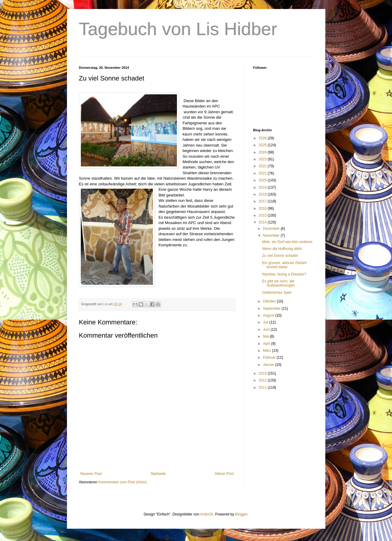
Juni (267, 330)
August (269, 315)
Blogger (241, 514)
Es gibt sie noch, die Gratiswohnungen (278, 283)
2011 (263, 388)
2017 (263, 201)
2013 (263, 373)
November (272, 236)
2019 (263, 187)
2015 (263, 215)
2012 (263, 380)
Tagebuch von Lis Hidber (178, 29)
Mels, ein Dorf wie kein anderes (287, 242)
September (272, 308)
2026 (263, 138)
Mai (266, 336)
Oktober (270, 301)
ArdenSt (207, 514)
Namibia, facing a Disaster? (284, 274)
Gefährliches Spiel (277, 293)
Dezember (272, 229)
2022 (263, 166)
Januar (269, 365)
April (267, 344)
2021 (263, 173)
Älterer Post (224, 474)
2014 (263, 222)
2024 (263, 152)
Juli (266, 322)
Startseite (158, 474)
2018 (263, 194)
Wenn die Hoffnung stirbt (282, 249)
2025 (263, 145)
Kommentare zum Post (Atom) (122, 482)
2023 (263, 159)
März (267, 351)
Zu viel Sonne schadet (280, 256)
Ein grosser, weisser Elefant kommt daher (284, 265)
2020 (263, 180)
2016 (263, 208)
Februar (270, 357)
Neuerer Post (91, 474)
